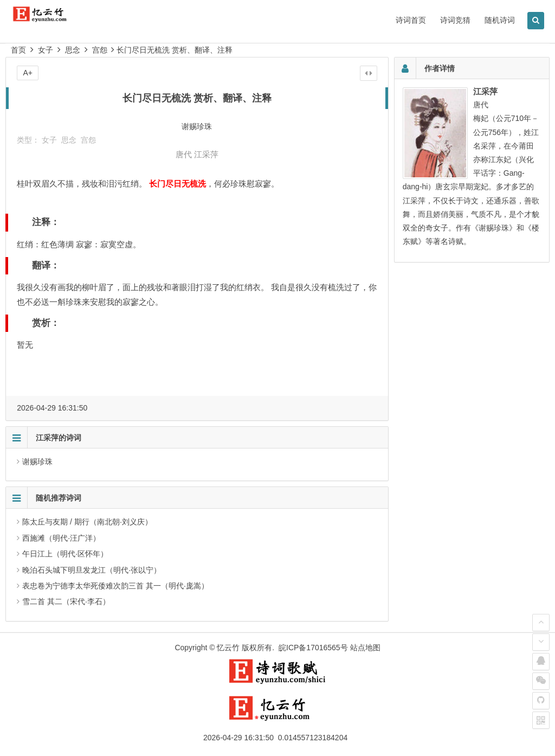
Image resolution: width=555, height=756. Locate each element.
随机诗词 (500, 20)
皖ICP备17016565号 (313, 648)
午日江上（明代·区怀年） (65, 554)
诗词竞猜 (455, 20)
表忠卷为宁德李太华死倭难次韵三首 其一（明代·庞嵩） (115, 586)
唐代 (184, 154)
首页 (18, 50)
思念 (73, 50)
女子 (46, 50)
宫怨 (100, 50)
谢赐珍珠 (37, 462)
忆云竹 (228, 648)
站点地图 (365, 648)
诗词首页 (411, 20)
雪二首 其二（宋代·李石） (66, 601)
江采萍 (206, 154)
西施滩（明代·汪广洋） (61, 538)
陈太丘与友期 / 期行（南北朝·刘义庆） (87, 522)
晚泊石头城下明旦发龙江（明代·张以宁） (92, 570)
